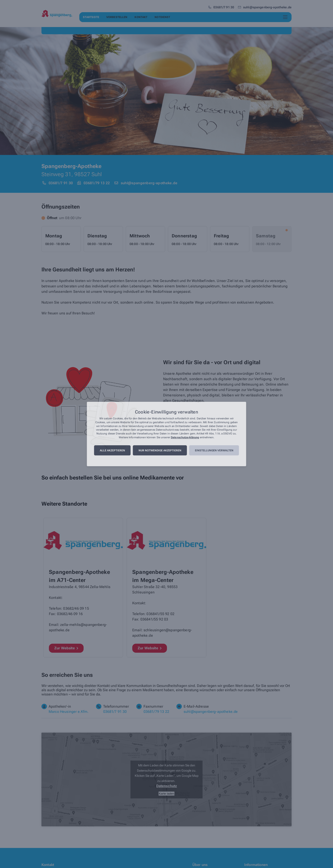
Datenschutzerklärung (185, 437)
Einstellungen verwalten (214, 450)
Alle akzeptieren (112, 450)
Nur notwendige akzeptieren (160, 450)
